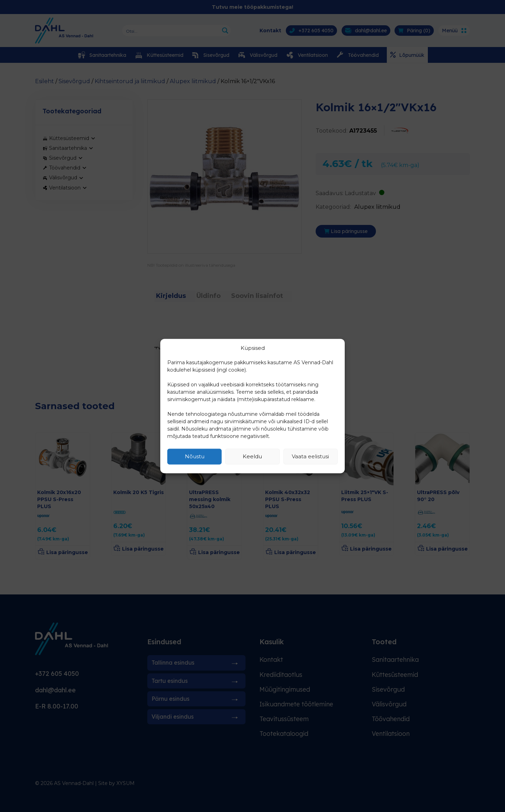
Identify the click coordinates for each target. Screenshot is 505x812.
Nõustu (195, 456)
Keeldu (252, 456)
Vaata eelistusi (310, 456)
